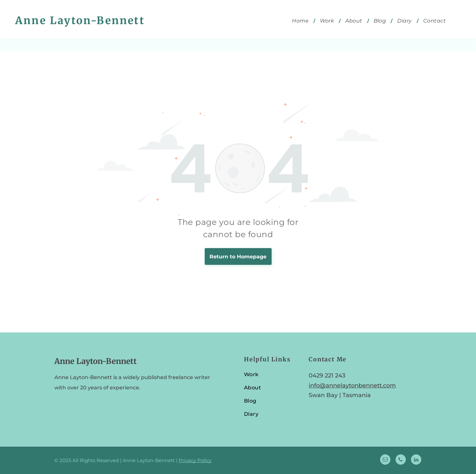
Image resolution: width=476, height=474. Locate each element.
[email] (385, 460)
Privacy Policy (195, 460)
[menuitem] (301, 21)
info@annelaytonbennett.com (352, 386)
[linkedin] (416, 460)
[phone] (401, 460)
